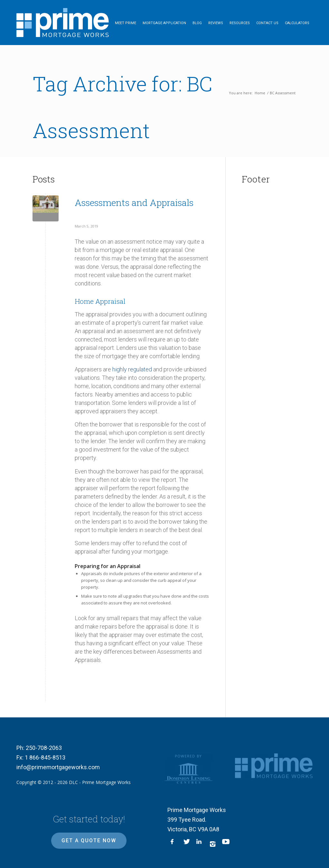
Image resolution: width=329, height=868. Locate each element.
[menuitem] (126, 23)
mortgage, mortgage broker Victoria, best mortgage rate (269, 266)
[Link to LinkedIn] (200, 844)
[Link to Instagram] (212, 844)
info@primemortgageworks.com (58, 767)
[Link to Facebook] (174, 844)
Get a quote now (89, 840)
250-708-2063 (44, 748)
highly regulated (132, 369)
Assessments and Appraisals (134, 203)
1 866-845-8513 (45, 757)
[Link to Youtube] (225, 844)
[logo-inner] (63, 23)
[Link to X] (187, 844)
